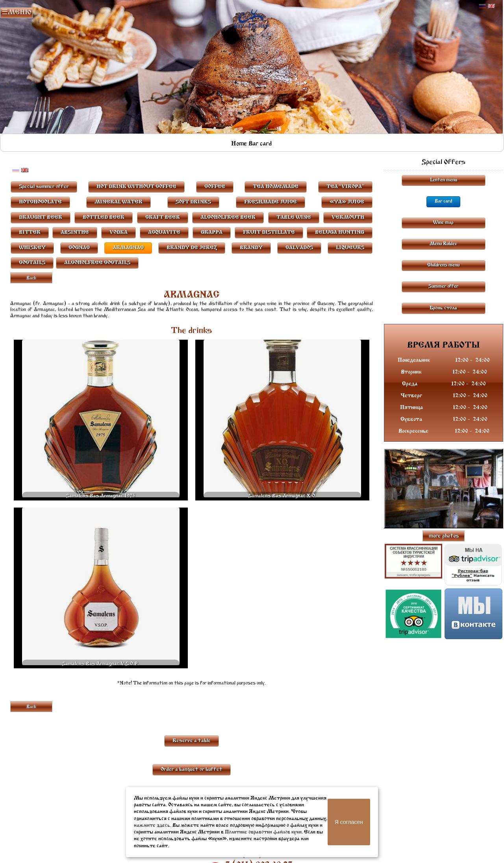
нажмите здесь (152, 825)
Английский (491, 6)
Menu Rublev (443, 244)
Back (31, 278)
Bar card (260, 144)
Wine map (443, 223)
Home (239, 144)
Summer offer (443, 286)
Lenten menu (444, 180)
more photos (444, 536)
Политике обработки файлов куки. (264, 832)
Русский (482, 6)
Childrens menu (443, 265)
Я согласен (349, 822)
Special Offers (444, 162)
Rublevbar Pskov (251, 19)
